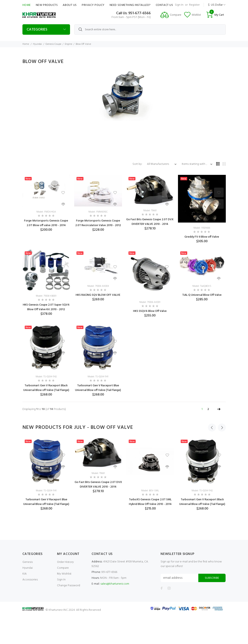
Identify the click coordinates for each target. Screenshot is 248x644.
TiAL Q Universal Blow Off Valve (202, 295)
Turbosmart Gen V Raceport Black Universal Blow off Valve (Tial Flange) (46, 388)
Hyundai (37, 44)
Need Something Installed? (130, 5)
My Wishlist (64, 574)
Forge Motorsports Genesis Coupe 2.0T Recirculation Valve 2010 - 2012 (98, 223)
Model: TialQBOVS (202, 286)
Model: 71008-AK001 (150, 302)
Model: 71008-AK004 (98, 286)
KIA (25, 574)
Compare (63, 568)
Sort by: (138, 164)
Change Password (69, 586)
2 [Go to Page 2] (208, 409)
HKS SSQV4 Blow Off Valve (150, 311)
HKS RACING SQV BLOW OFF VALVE (98, 295)
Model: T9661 (150, 211)
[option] (46, 474)
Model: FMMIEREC (98, 212)
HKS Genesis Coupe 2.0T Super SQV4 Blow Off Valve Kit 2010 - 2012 (46, 307)
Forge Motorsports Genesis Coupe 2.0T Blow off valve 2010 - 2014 (46, 223)
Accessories (30, 580)
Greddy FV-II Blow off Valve (202, 237)
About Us (70, 5)
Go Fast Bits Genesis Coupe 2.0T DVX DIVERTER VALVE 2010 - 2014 (150, 222)
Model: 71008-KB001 (46, 296)
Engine (68, 44)
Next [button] (222, 428)
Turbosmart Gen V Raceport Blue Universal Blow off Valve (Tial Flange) (98, 388)
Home (27, 5)
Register (194, 5)
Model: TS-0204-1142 (46, 377)
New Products (47, 5)
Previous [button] (212, 428)
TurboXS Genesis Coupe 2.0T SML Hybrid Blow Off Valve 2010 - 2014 (150, 502)
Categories (37, 30)
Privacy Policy (93, 5)
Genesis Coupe (53, 44)
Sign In (179, 5)
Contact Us (164, 5)
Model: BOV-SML (150, 491)
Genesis (28, 562)
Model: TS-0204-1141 (98, 377)
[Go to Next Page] (219, 409)
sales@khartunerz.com (115, 584)
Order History (65, 562)
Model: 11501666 (202, 228)
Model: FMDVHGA (46, 212)
